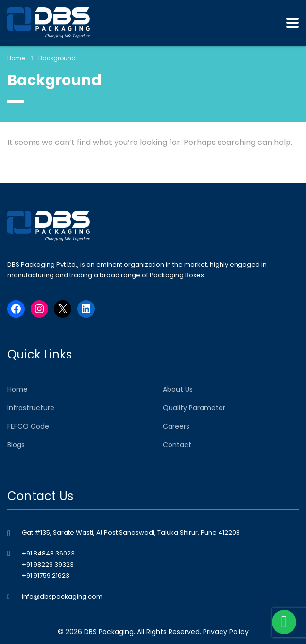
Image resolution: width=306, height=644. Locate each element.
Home (16, 58)
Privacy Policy (226, 632)
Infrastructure (31, 408)
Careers (176, 426)
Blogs (16, 445)
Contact (177, 445)
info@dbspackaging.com (62, 597)
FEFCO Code (28, 426)
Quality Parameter (194, 408)
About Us (178, 389)
